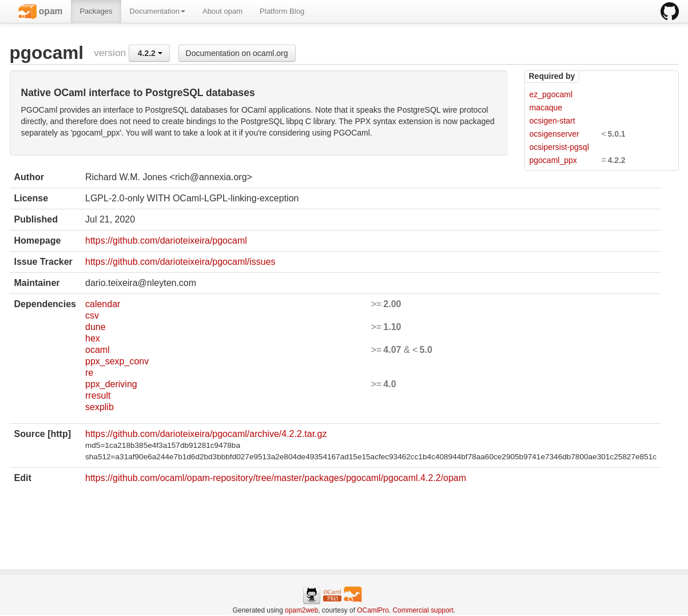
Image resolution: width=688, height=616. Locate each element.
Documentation (158, 11)
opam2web (301, 610)
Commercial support (423, 610)
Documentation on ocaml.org (237, 53)
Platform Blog (282, 11)
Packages (96, 11)
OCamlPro (373, 610)
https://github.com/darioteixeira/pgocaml (166, 241)
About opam (222, 11)
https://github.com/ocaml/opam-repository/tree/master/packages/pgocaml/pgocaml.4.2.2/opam (276, 478)
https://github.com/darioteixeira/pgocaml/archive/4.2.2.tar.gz (206, 434)
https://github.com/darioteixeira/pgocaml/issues (180, 262)
